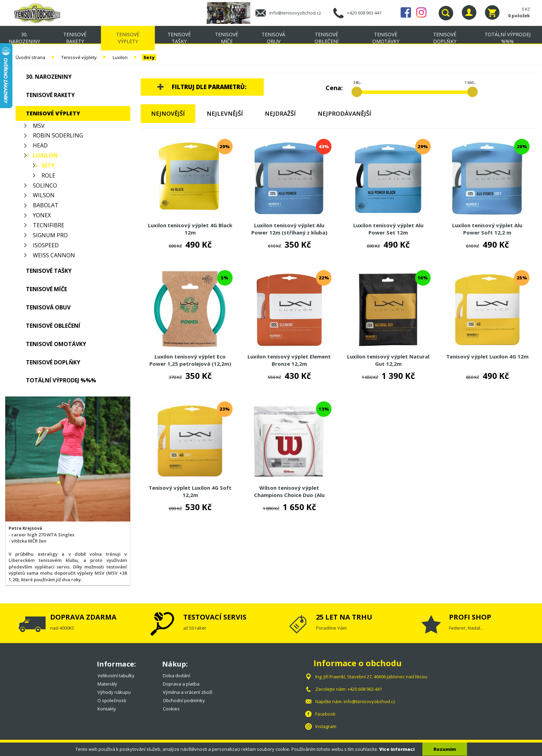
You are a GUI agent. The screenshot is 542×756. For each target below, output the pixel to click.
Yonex (42, 215)
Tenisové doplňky (445, 38)
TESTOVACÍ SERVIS (215, 617)
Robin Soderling (58, 135)
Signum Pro (50, 235)
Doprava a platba (181, 684)
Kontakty (107, 709)
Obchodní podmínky (184, 700)
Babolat (46, 205)
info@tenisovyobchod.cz (295, 13)
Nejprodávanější (344, 113)
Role (48, 175)
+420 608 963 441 (364, 13)
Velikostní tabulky (116, 676)
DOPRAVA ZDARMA (83, 617)
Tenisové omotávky (386, 38)
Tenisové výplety (128, 38)
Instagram (421, 12)
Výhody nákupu (114, 692)
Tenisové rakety (75, 38)
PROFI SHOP (470, 617)
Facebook (406, 12)
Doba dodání (176, 676)
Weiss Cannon (54, 255)
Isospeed (46, 245)
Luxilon (120, 57)
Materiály (107, 684)
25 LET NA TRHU (344, 617)
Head (40, 145)
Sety (149, 57)
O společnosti (112, 700)
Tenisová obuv (273, 38)
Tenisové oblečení (326, 38)
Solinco (45, 185)
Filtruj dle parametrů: (209, 87)
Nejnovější (168, 113)
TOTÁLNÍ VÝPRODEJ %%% (508, 38)
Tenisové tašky (179, 38)
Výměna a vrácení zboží (188, 692)
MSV (39, 126)
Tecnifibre (49, 225)
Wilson (44, 195)
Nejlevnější (225, 113)
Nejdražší (280, 113)
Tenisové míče (227, 38)
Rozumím (445, 749)
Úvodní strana (30, 57)
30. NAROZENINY (24, 38)
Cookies (171, 709)
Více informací (397, 749)
